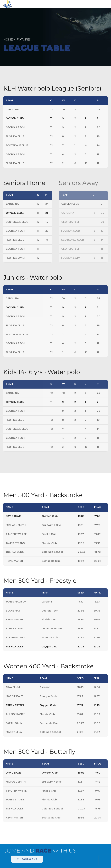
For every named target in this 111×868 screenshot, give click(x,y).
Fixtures (24, 39)
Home (8, 39)
